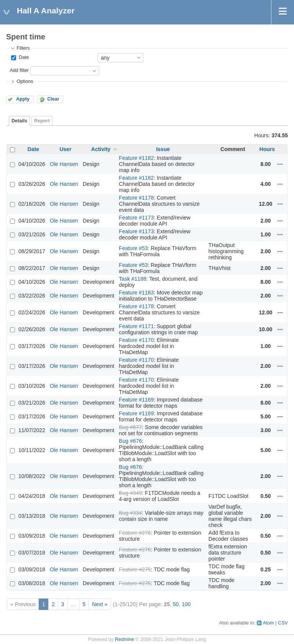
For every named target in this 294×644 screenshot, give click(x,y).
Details (19, 121)
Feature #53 (134, 248)
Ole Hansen (64, 164)
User (65, 149)
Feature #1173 (136, 218)
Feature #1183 (136, 293)
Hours (267, 149)
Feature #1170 (136, 340)
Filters (23, 48)
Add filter (19, 70)
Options (25, 81)
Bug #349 (131, 493)
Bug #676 (131, 441)
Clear (53, 99)
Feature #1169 (136, 400)
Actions (280, 164)
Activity (101, 149)
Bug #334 (131, 513)
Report (42, 121)
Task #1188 (133, 279)
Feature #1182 (136, 158)
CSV (283, 623)
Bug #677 (131, 427)
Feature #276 (135, 533)
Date (23, 57)
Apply (23, 99)
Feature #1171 (136, 326)
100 (186, 604)
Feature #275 (135, 569)
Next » (100, 604)
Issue (163, 149)
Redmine (124, 639)
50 (176, 604)
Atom (268, 623)
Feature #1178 (136, 198)
